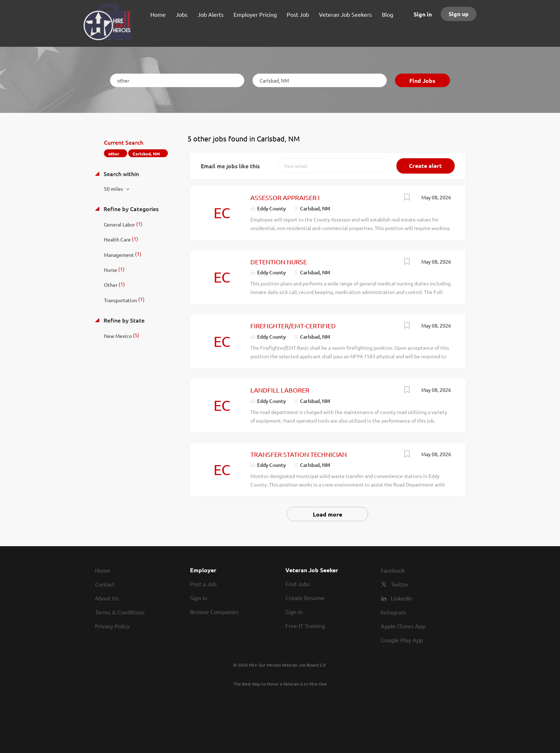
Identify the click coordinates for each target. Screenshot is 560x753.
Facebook (393, 570)
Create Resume (305, 598)
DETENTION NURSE (279, 262)
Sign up (459, 14)
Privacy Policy (112, 626)
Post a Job (203, 584)
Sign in (423, 14)
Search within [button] (121, 174)
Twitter (400, 584)
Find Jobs (422, 81)
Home (103, 570)
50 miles (114, 189)
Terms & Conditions (120, 612)
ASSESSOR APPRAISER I (285, 197)
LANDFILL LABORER (280, 390)
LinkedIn (401, 598)
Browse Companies (214, 612)
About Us (107, 598)
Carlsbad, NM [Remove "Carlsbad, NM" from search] (146, 154)
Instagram (393, 612)
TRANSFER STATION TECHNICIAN (299, 454)
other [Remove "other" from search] (114, 154)
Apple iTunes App (403, 626)
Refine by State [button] (123, 320)
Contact (105, 584)
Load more (327, 514)
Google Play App (402, 640)
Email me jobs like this (230, 166)
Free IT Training (305, 625)
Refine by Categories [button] (130, 209)
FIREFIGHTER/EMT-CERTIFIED (293, 326)
